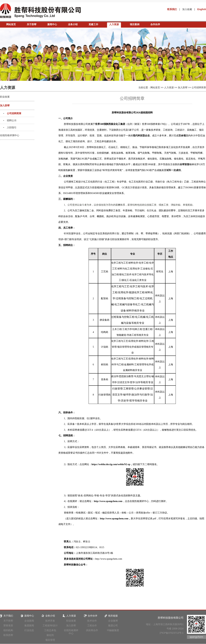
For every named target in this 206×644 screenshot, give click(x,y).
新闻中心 (52, 24)
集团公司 (113, 625)
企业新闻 (29, 621)
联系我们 (172, 9)
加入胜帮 (183, 87)
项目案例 (135, 24)
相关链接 (111, 616)
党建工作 (93, 24)
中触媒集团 (113, 630)
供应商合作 (92, 630)
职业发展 (5, 97)
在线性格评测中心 (10, 135)
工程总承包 (50, 630)
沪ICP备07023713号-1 (171, 633)
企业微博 (113, 621)
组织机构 (8, 630)
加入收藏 (187, 9)
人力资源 (114, 24)
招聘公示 (12, 120)
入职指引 (12, 127)
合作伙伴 (155, 24)
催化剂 (50, 635)
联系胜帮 (8, 635)
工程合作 (92, 625)
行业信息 (29, 630)
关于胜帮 (32, 24)
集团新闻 (29, 625)
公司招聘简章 (199, 87)
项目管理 (50, 640)
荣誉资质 (8, 625)
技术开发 (50, 621)
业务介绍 (73, 24)
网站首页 (11, 24)
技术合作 (92, 621)
